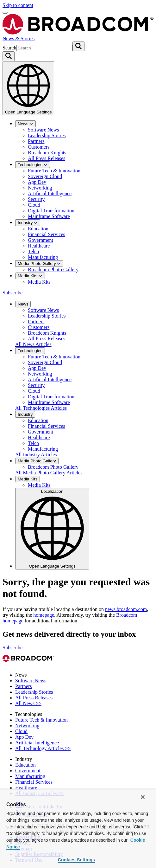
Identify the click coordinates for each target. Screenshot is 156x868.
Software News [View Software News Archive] (31, 681)
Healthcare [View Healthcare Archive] (26, 788)
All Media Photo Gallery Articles (49, 473)
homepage (44, 615)
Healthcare (39, 246)
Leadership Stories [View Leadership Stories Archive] (34, 692)
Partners (36, 141)
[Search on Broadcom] (9, 56)
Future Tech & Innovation (54, 171)
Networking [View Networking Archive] (27, 726)
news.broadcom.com (126, 609)
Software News (43, 130)
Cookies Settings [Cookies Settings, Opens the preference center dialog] (77, 860)
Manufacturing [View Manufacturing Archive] (30, 776)
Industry (28, 223)
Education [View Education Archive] (25, 765)
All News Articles (33, 344)
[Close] (143, 797)
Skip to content (18, 5)
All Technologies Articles (41, 408)
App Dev (37, 182)
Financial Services (47, 234)
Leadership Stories (47, 135)
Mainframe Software (49, 216)
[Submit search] (78, 46)
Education (38, 229)
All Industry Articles (36, 455)
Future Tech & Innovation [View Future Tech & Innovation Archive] (41, 720)
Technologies (33, 165)
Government (41, 240)
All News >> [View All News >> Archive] (28, 703)
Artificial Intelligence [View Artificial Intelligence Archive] (37, 743)
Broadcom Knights (47, 153)
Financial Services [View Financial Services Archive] (34, 782)
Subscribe (12, 293)
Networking (40, 188)
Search (9, 48)
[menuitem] (84, 141)
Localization (52, 529)
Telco (33, 251)
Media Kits (30, 276)
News (25, 124)
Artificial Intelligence (50, 193)
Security (36, 199)
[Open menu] (5, 13)
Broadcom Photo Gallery (53, 270)
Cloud (34, 205)
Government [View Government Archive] (28, 771)
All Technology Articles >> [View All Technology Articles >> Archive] (43, 748)
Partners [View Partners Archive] (23, 686)
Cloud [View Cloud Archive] (21, 731)
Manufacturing (43, 257)
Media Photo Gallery (39, 264)
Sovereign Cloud (45, 176)
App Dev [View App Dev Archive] (24, 737)
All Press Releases (47, 158)
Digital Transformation (51, 211)
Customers (39, 147)
